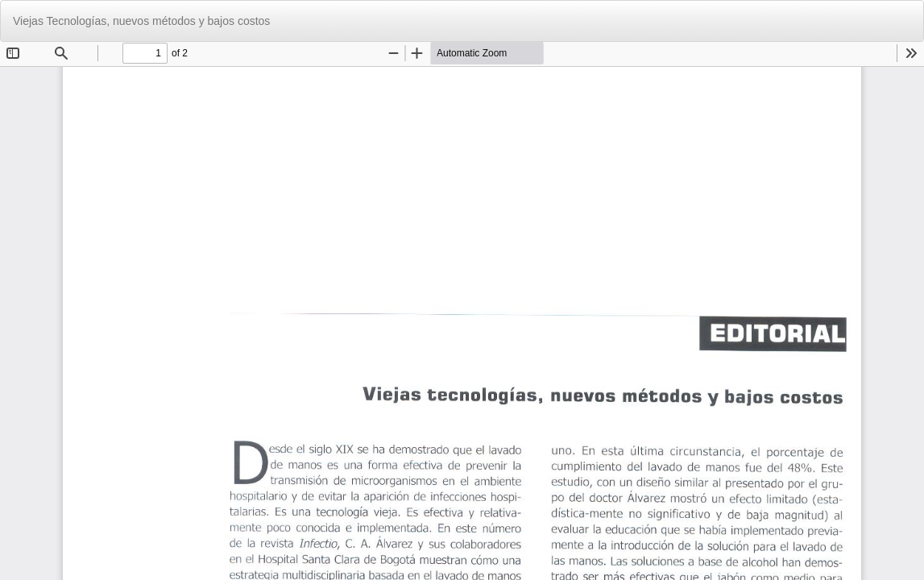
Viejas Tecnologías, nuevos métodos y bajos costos (141, 21)
